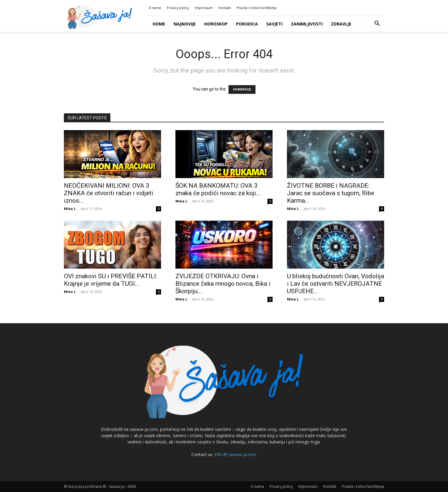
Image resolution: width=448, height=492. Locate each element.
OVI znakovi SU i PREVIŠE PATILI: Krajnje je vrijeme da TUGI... (111, 280)
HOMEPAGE (242, 89)
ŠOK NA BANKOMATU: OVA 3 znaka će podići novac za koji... (218, 189)
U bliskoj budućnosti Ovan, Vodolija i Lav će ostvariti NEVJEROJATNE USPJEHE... (336, 284)
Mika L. (70, 209)
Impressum (204, 8)
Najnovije (185, 24)
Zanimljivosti (307, 24)
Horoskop (216, 24)
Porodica (247, 24)
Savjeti (274, 24)
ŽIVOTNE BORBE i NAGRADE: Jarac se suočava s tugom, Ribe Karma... (331, 193)
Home (159, 24)
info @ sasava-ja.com (235, 454)
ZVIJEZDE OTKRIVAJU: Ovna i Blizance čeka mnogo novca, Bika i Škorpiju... (223, 284)
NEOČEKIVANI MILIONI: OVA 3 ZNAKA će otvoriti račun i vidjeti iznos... (109, 193)
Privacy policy (178, 8)
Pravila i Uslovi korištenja (257, 8)
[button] (377, 24)
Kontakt (225, 8)
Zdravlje (341, 24)
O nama (155, 8)
